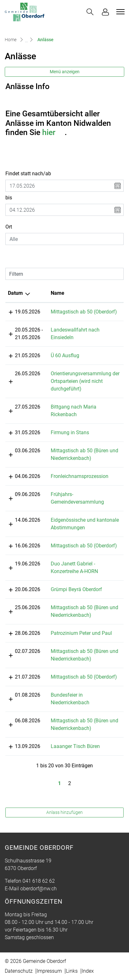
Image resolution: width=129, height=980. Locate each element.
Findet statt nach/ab (28, 174)
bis (9, 198)
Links (72, 956)
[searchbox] (64, 239)
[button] (90, 12)
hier (53, 132)
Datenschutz (19, 956)
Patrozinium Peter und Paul (76, 625)
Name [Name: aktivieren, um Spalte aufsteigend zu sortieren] (52, 293)
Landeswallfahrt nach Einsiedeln (82, 330)
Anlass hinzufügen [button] (64, 797)
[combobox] (64, 239)
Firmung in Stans (64, 432)
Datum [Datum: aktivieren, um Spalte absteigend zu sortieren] (15, 293)
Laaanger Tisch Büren (70, 731)
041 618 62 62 (39, 866)
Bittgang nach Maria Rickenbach (82, 414)
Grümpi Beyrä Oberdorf (71, 582)
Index (88, 956)
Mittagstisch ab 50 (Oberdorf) (78, 312)
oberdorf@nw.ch (39, 873)
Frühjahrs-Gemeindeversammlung (83, 494)
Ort (9, 227)
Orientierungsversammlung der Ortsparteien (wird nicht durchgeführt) (80, 389)
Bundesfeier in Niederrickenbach (81, 687)
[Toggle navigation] (119, 12)
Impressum (49, 956)
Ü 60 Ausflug (60, 363)
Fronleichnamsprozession (74, 476)
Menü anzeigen (65, 72)
